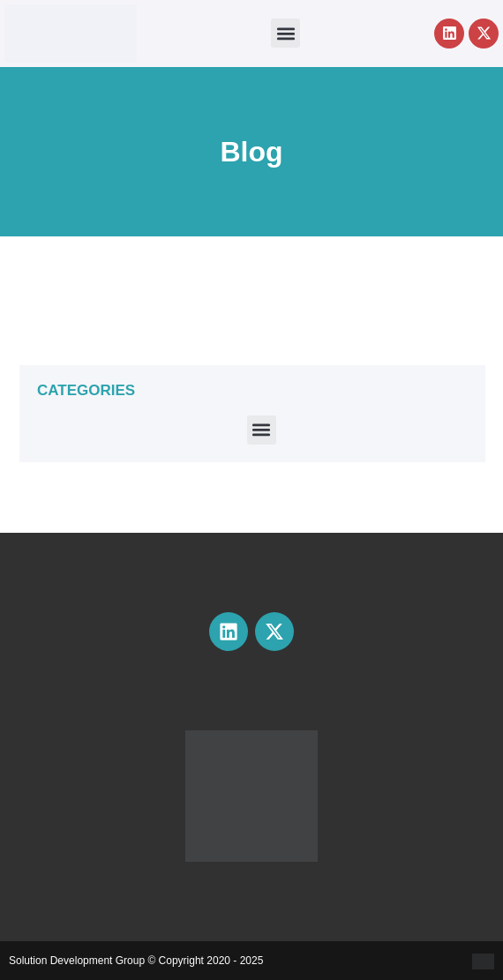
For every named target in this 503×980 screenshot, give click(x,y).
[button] (285, 33)
